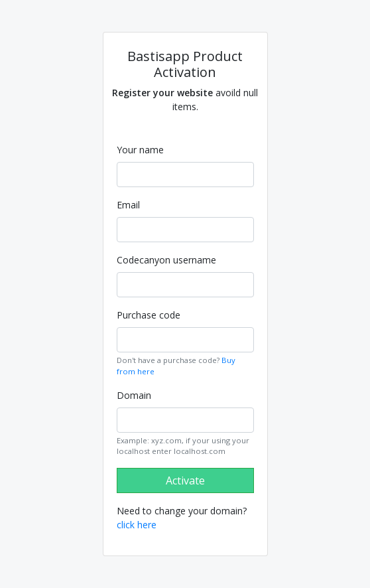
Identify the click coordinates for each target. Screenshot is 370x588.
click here (137, 525)
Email (128, 205)
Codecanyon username (166, 260)
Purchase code (149, 315)
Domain (134, 395)
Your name (140, 150)
